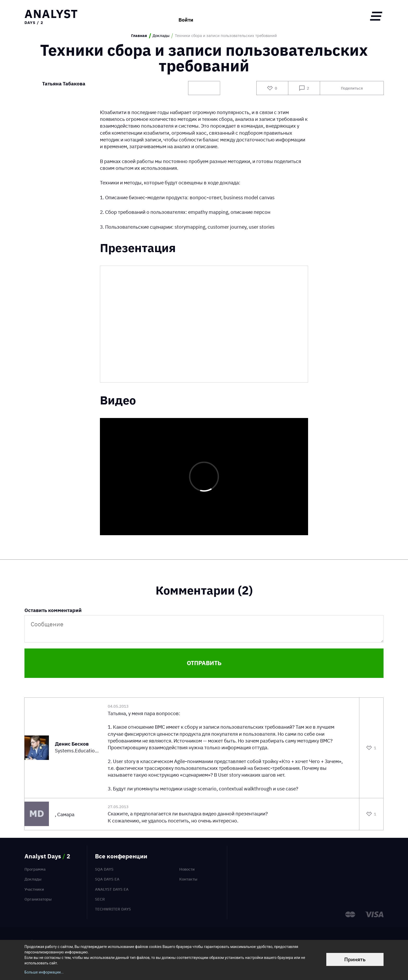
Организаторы (38, 899)
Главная (139, 36)
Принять (355, 959)
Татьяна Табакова (64, 84)
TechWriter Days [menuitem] (113, 909)
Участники (34, 889)
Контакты (188, 879)
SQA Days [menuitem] (104, 869)
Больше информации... (44, 972)
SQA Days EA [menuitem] (107, 879)
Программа (35, 869)
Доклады (161, 36)
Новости (187, 869)
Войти (186, 16)
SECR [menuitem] (100, 899)
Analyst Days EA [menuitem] (112, 889)
